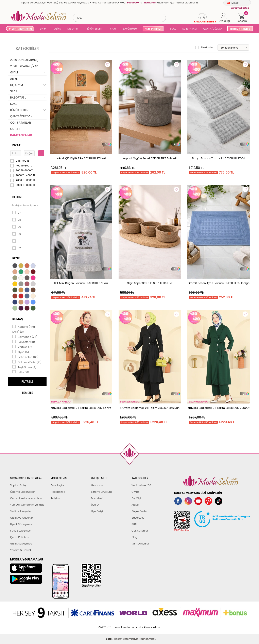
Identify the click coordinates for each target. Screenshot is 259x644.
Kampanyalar (140, 544)
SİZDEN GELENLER (240, 29)
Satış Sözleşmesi (21, 531)
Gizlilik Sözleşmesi (21, 544)
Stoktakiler (204, 48)
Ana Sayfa (57, 485)
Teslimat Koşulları (21, 511)
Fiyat (16, 145)
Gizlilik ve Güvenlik (22, 518)
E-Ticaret (117, 625)
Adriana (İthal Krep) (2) (24, 329)
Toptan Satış (18, 485)
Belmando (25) (25, 337)
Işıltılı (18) (21, 372)
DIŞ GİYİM (73, 29)
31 (16, 241)
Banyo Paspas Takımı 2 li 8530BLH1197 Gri (219, 158)
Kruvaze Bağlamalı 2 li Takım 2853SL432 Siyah (150, 408)
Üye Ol (95, 505)
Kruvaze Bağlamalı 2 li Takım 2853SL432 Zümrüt (219, 408)
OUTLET (15, 129)
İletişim (55, 498)
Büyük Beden (140, 511)
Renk (16, 258)
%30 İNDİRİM (153, 29)
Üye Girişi (97, 511)
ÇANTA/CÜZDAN (213, 29)
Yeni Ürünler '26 (141, 485)
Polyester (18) (24, 342)
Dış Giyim (137, 498)
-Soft (107, 625)
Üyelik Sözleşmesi (21, 524)
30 (17, 234)
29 (17, 227)
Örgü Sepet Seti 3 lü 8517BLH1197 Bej (150, 283)
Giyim (135, 492)
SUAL (172, 29)
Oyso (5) (21, 352)
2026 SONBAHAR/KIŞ (24, 60)
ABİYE (57, 29)
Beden (17, 197)
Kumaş (18, 319)
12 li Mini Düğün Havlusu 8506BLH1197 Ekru (81, 283)
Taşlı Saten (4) (24, 367)
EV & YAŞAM (190, 29)
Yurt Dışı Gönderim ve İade (27, 505)
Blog (134, 537)
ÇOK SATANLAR (20, 123)
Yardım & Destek (21, 550)
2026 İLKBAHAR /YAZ (24, 66)
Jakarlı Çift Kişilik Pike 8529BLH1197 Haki (81, 158)
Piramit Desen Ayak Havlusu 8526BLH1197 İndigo (219, 283)
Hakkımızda (58, 492)
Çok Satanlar (140, 531)
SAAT (113, 29)
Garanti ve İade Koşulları (26, 498)
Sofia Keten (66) (25, 357)
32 (17, 248)
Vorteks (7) (22, 347)
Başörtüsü (138, 518)
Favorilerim (98, 498)
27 (16, 213)
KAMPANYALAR (21, 135)
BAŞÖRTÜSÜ (130, 29)
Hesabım (97, 485)
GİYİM (43, 29)
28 (17, 220)
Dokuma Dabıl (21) (27, 362)
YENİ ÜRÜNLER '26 (22, 29)
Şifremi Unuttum (101, 492)
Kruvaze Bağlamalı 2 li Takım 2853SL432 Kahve (81, 408)
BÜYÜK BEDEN (94, 29)
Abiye (135, 505)
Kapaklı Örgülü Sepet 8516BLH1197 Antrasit (150, 158)
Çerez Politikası (20, 537)
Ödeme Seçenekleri (23, 492)
